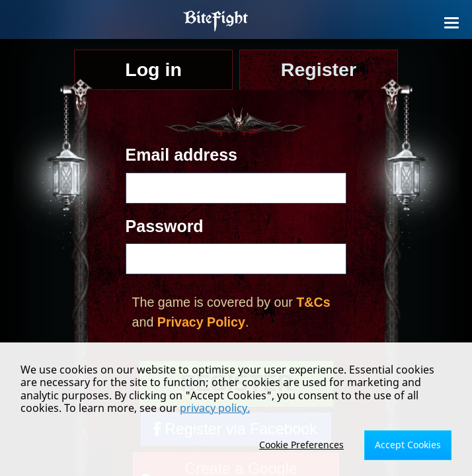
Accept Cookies (408, 445)
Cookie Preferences (301, 445)
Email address (181, 155)
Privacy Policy (201, 322)
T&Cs (313, 302)
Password (165, 226)
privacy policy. (215, 408)
